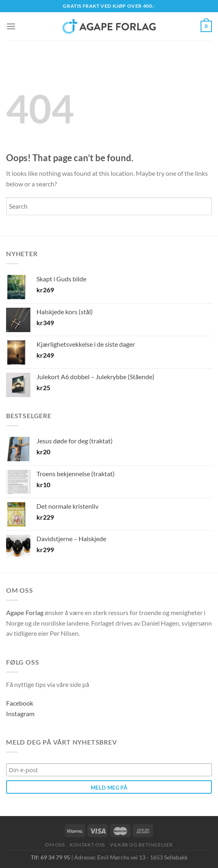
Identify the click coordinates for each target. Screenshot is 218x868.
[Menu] (11, 26)
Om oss (55, 845)
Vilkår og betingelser (141, 845)
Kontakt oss (87, 845)
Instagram (20, 714)
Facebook (20, 703)
